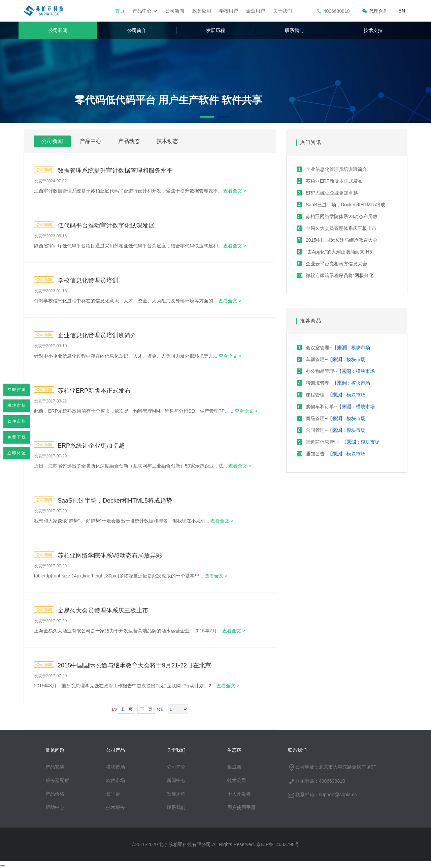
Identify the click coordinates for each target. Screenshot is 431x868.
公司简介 (137, 30)
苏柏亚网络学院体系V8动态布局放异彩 (110, 556)
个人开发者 (239, 794)
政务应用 (202, 11)
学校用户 (229, 11)
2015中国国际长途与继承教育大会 (337, 240)
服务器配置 (57, 780)
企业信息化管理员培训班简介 (97, 335)
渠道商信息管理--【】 (338, 442)
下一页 (146, 709)
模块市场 (17, 406)
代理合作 (375, 11)
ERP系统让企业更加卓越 (91, 446)
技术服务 (115, 807)
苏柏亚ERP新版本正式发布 (94, 391)
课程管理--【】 (331, 395)
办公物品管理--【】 (336, 371)
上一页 (127, 709)
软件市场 (17, 421)
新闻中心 (176, 780)
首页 (120, 11)
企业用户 (256, 11)
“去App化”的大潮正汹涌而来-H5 (334, 252)
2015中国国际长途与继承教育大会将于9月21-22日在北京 (134, 665)
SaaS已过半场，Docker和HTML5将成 (341, 205)
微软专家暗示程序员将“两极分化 (335, 275)
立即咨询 (17, 390)
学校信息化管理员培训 (88, 280)
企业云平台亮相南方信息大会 (332, 264)
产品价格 (55, 794)
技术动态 (167, 141)
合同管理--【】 (331, 430)
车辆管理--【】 (331, 359)
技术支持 (373, 30)
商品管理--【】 (331, 418)
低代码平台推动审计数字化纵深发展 (106, 226)
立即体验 (17, 453)
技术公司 (237, 780)
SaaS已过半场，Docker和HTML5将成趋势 (115, 501)
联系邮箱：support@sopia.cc (322, 795)
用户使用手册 (241, 807)
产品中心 (145, 11)
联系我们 (294, 30)
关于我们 (283, 11)
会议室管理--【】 (333, 348)
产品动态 (129, 141)
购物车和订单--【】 (336, 407)
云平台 (113, 794)
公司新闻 (175, 11)
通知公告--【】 (331, 454)
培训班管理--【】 (333, 383)
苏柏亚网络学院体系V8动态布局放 (337, 216)
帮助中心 (55, 807)
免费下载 (17, 437)
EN (402, 11)
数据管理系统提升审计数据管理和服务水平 (115, 171)
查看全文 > (235, 191)
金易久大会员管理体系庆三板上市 (103, 610)
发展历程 (215, 30)
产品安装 (55, 767)
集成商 (234, 767)
